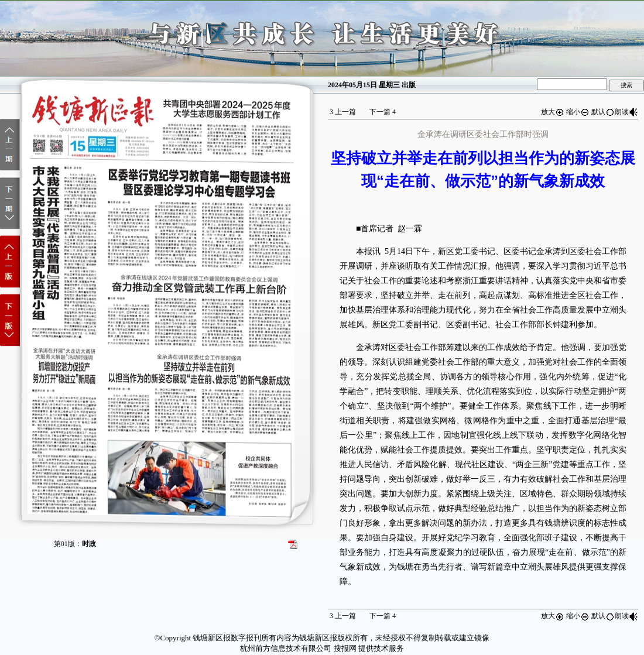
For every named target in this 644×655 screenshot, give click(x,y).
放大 (553, 112)
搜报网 (345, 648)
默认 (603, 112)
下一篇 (383, 112)
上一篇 (343, 112)
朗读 (626, 112)
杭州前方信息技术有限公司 (286, 648)
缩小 (578, 112)
